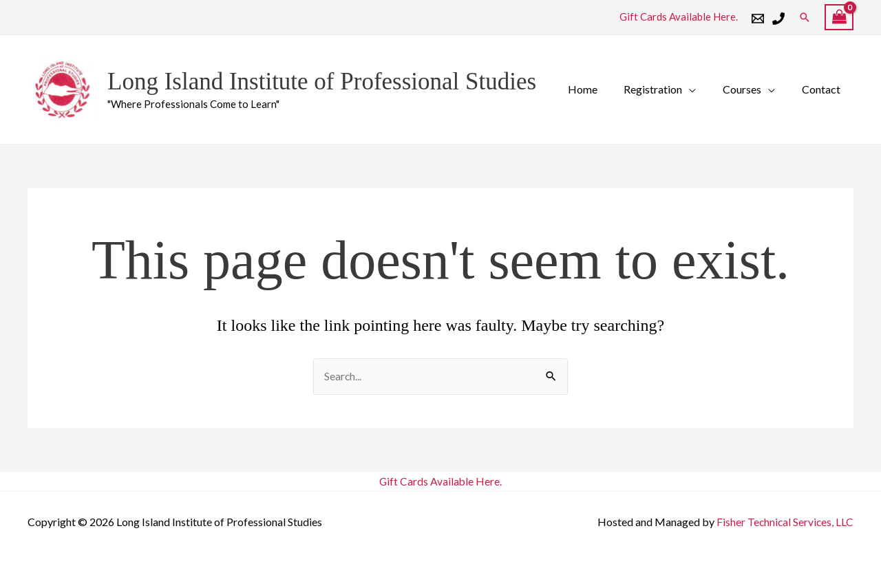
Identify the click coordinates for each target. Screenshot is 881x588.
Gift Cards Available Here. (679, 17)
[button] (805, 17)
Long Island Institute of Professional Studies (322, 81)
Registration (665, 89)
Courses (749, 89)
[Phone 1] (778, 19)
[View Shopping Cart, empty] (839, 18)
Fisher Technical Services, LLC (784, 522)
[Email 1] (758, 19)
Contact (823, 89)
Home (598, 89)
